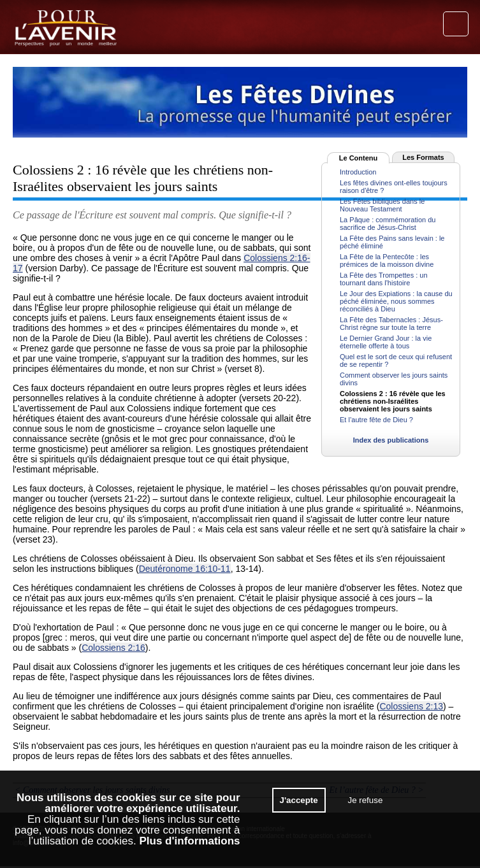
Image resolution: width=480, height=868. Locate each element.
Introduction (358, 172)
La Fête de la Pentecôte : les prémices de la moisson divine (387, 260)
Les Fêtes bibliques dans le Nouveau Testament (382, 205)
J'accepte (299, 800)
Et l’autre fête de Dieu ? (376, 420)
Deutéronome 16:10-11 (185, 569)
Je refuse (365, 800)
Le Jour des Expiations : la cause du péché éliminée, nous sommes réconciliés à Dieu (396, 301)
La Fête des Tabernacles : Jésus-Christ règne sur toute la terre (391, 324)
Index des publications (391, 440)
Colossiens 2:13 (411, 706)
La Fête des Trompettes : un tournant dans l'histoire (384, 279)
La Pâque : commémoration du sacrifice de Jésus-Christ (388, 224)
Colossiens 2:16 (113, 648)
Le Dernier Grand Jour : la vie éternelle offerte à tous (386, 342)
